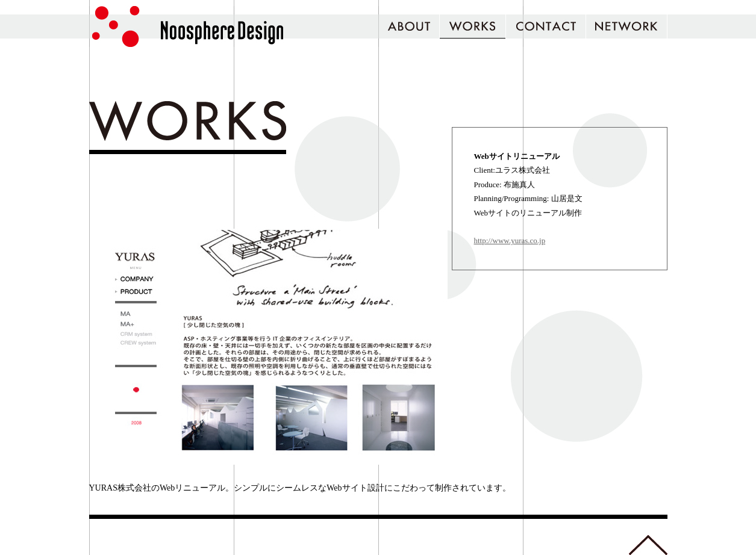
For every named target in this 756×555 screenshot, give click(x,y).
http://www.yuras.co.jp (510, 240)
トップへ (648, 545)
